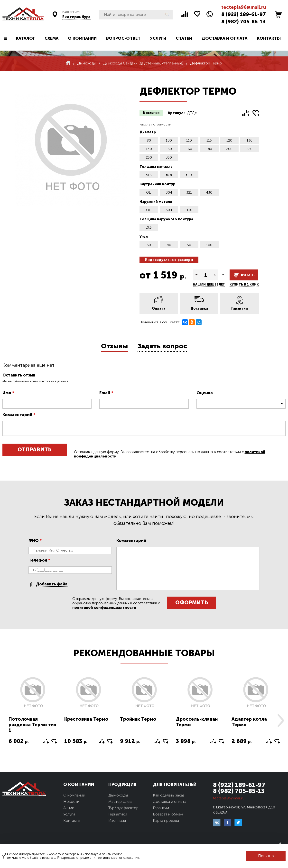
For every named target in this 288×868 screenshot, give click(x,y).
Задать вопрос (162, 346)
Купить (248, 275)
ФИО (35, 540)
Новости (71, 801)
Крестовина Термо (86, 719)
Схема (51, 38)
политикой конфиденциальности (104, 608)
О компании (82, 38)
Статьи (184, 38)
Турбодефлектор (123, 808)
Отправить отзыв (34, 451)
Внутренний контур (157, 184)
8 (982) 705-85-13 (243, 22)
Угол (144, 237)
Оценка (205, 393)
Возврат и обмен (168, 814)
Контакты (269, 38)
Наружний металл (156, 202)
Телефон (39, 560)
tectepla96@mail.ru (244, 7)
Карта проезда (166, 820)
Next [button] (281, 720)
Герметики (118, 814)
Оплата (159, 309)
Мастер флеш (120, 801)
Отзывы (114, 346)
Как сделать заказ (169, 795)
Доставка (199, 309)
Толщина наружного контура (166, 219)
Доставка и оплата (224, 38)
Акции (69, 808)
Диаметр (148, 132)
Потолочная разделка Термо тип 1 (32, 725)
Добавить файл (52, 584)
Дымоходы (118, 795)
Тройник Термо (138, 719)
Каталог (25, 38)
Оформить (192, 603)
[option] (33, 713)
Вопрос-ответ (123, 38)
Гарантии (240, 309)
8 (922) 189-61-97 (244, 14)
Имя (8, 393)
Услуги (158, 38)
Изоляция (117, 820)
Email (106, 393)
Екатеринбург (76, 17)
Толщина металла (156, 167)
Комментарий (19, 415)
